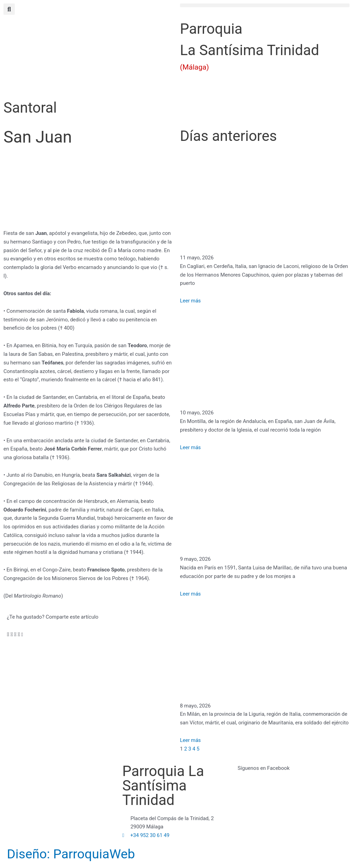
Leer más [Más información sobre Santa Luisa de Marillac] (191, 594)
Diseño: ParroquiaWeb (78, 854)
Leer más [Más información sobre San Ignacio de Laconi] (191, 301)
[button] (265, 5)
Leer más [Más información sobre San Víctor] (191, 740)
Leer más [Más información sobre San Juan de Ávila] (191, 447)
